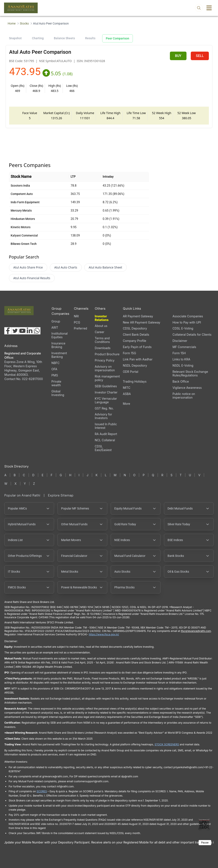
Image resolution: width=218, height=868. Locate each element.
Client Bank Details (136, 335)
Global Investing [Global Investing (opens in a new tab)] (58, 393)
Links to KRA (181, 359)
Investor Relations (102, 318)
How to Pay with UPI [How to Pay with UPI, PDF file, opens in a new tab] (187, 322)
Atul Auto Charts (66, 267)
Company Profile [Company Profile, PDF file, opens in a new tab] (135, 341)
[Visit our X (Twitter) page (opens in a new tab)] (15, 331)
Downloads (103, 348)
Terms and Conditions (102, 340)
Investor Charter (106, 392)
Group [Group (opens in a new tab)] (56, 321)
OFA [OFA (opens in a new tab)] (54, 369)
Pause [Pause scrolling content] (205, 843)
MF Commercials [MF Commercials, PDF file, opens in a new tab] (184, 347)
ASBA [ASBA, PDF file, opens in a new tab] (127, 394)
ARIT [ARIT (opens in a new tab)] (55, 327)
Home (12, 23)
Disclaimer (180, 341)
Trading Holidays (135, 381)
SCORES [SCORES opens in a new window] (42, 791)
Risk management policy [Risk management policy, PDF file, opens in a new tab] (107, 378)
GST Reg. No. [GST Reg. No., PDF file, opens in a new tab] (104, 408)
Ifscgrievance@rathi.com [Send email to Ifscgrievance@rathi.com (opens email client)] (196, 631)
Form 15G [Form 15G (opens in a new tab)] (129, 353)
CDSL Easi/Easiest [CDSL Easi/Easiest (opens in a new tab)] (103, 448)
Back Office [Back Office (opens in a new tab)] (181, 381)
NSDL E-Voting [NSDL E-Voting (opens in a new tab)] (183, 365)
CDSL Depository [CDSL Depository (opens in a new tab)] (135, 328)
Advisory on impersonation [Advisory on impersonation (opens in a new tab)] (105, 368)
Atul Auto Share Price (28, 267)
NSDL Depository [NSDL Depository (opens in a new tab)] (135, 365)
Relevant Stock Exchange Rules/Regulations (190, 373)
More (126, 404)
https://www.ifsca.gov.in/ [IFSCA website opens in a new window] (104, 634)
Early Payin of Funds (137, 347)
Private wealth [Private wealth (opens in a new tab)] (56, 383)
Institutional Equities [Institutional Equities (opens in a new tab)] (60, 335)
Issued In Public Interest (106, 426)
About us (101, 326)
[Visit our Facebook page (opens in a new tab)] (8, 331)
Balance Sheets (64, 38)
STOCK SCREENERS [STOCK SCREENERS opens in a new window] (167, 744)
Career (100, 332)
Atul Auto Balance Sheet (105, 267)
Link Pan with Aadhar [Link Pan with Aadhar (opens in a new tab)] (138, 359)
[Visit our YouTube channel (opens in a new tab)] (22, 331)
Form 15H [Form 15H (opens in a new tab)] (179, 353)
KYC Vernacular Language (106, 400)
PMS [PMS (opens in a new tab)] (55, 375)
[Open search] (199, 8)
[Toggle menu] (209, 8)
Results (90, 38)
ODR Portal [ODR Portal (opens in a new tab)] (131, 372)
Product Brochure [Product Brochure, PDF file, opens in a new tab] (107, 354)
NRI (76, 316)
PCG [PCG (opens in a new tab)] (77, 322)
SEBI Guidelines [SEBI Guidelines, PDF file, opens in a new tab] (106, 386)
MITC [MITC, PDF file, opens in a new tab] (127, 388)
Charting (38, 38)
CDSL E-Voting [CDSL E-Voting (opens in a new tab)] (183, 328)
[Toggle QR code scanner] (204, 824)
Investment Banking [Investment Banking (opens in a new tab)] (59, 355)
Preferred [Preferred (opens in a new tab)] (80, 328)
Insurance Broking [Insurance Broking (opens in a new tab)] (58, 345)
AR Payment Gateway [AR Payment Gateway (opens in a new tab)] (138, 316)
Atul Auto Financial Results (32, 278)
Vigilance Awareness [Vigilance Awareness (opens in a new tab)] (187, 388)
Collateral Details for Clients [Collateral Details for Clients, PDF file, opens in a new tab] (192, 335)
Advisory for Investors (103, 416)
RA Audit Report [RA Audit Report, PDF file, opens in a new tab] (106, 434)
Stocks (24, 23)
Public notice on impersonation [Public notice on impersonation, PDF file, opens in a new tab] (184, 396)
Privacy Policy (105, 360)
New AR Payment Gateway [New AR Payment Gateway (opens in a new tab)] (142, 322)
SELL (200, 56)
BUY (178, 56)
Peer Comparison (118, 38)
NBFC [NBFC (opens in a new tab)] (56, 363)
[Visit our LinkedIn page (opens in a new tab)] (30, 331)
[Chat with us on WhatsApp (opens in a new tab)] (37, 331)
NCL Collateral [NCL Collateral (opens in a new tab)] (105, 440)
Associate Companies (188, 316)
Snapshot (15, 38)
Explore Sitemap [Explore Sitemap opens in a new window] (61, 495)
